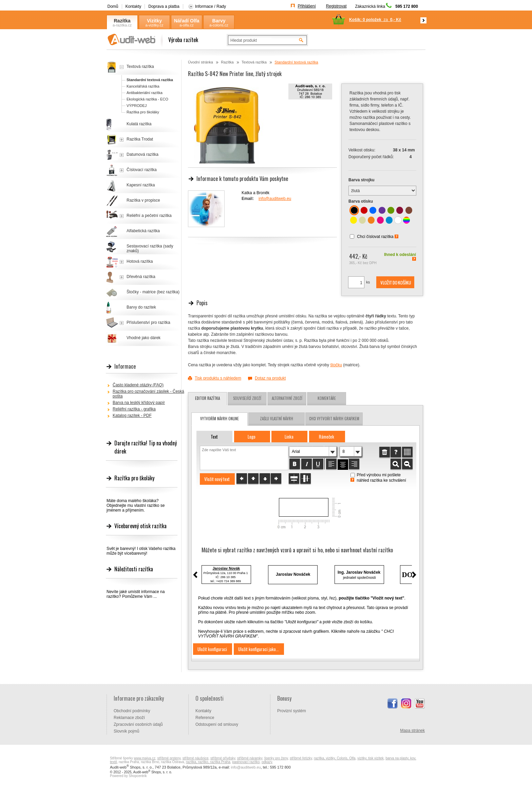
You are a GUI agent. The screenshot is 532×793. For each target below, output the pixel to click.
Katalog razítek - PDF (132, 416)
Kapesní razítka (141, 185)
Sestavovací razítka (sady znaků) (150, 248)
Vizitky (154, 21)
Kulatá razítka (139, 124)
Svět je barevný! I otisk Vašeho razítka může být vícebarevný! (141, 551)
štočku (336, 365)
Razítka (122, 21)
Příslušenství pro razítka (148, 322)
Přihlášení (307, 6)
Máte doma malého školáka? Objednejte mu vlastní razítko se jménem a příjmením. (136, 505)
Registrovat (336, 6)
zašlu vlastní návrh (277, 419)
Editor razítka (207, 398)
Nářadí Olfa (187, 21)
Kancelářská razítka (143, 86)
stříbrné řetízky (301, 758)
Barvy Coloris (219, 21)
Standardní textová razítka (296, 62)
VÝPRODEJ (137, 106)
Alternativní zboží (287, 398)
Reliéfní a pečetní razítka (149, 216)
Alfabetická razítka (143, 231)
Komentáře (327, 398)
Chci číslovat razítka (375, 237)
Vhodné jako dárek (144, 338)
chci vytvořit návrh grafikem (334, 419)
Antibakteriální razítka (145, 93)
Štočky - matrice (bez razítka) (153, 292)
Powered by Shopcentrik (128, 776)
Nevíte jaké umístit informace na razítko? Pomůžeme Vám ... (136, 594)
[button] (395, 282)
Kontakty (134, 6)
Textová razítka (254, 62)
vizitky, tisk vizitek (370, 758)
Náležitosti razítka (134, 569)
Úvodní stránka (201, 62)
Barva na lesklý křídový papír (139, 403)
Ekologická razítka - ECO (147, 99)
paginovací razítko (246, 762)
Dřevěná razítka (141, 277)
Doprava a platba (164, 6)
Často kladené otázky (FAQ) (138, 385)
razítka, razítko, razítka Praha (208, 762)
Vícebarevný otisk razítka (140, 526)
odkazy (267, 762)
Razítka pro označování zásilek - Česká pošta (148, 394)
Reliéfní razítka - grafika (134, 409)
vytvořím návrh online (220, 419)
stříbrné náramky (250, 758)
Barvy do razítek (141, 307)
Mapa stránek (412, 731)
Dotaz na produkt (270, 378)
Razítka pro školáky (143, 112)
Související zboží (247, 398)
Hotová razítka (140, 261)
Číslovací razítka (142, 170)
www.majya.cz (145, 758)
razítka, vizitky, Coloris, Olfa (335, 758)
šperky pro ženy (276, 758)
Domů (113, 6)
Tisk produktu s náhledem (218, 378)
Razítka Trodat (140, 139)
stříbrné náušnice (196, 758)
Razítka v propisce (143, 200)
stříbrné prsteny (169, 758)
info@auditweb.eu (275, 199)
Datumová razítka (142, 154)
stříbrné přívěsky (223, 758)
